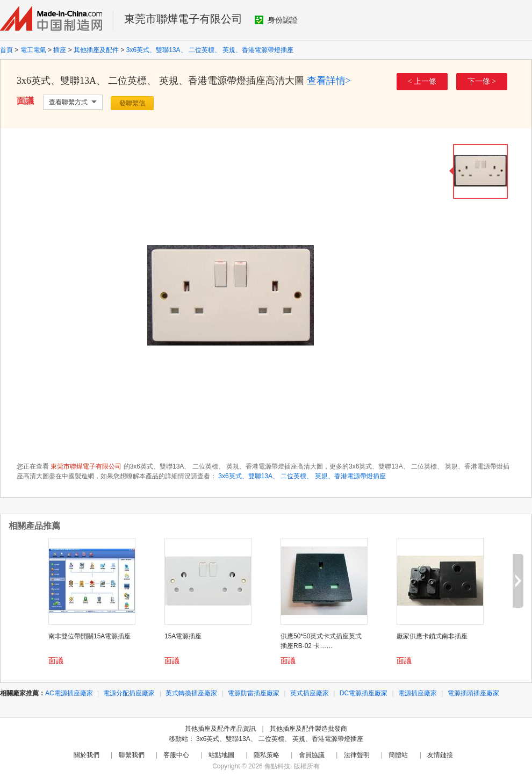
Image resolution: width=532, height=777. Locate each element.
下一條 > (482, 81)
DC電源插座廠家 (364, 693)
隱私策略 (267, 755)
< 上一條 (422, 81)
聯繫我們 (132, 755)
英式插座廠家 (310, 693)
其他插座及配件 (96, 50)
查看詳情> (329, 81)
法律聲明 (357, 755)
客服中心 (176, 755)
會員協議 (312, 755)
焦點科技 (277, 766)
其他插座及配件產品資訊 (220, 729)
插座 (60, 50)
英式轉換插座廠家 (191, 693)
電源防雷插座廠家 (254, 693)
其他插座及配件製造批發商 (308, 729)
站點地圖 (221, 755)
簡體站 (398, 755)
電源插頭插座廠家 (473, 693)
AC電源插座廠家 (69, 693)
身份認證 (276, 20)
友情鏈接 (440, 755)
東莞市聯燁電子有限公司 (183, 19)
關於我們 (87, 755)
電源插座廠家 (418, 693)
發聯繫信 (132, 103)
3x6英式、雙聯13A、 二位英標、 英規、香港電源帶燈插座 (210, 50)
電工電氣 (33, 50)
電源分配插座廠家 (129, 693)
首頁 (6, 50)
